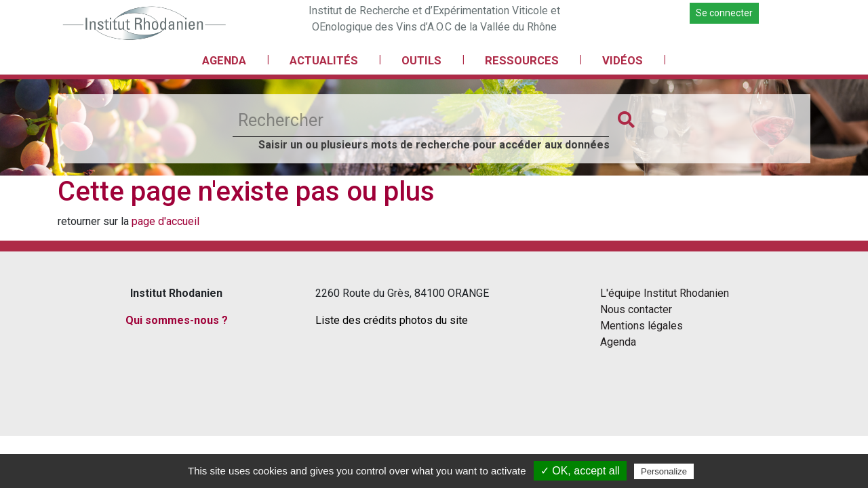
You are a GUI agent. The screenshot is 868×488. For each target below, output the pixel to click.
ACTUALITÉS (324, 61)
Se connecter (724, 13)
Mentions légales (642, 326)
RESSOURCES (522, 61)
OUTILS (421, 61)
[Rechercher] (421, 121)
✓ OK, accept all (580, 471)
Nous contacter (636, 309)
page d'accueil (165, 221)
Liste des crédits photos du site (392, 320)
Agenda (618, 342)
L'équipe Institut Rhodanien (665, 293)
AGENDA (224, 61)
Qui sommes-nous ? (177, 320)
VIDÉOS (623, 61)
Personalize (664, 471)
